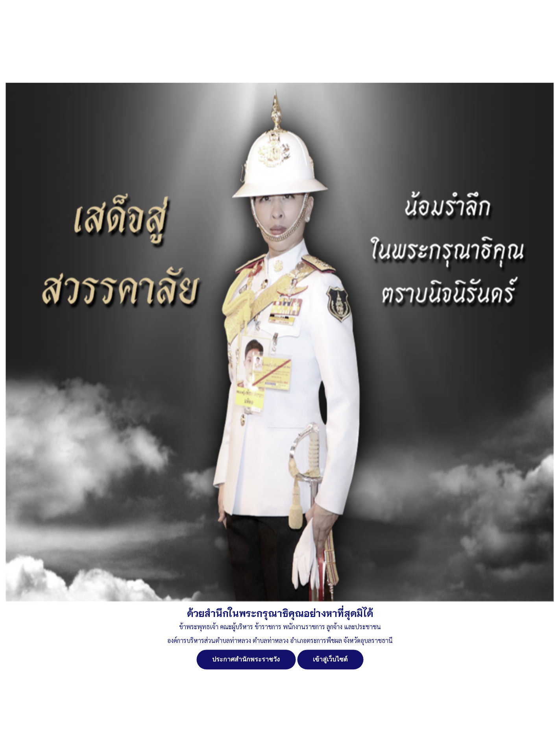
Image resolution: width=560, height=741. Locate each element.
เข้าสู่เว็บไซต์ (330, 659)
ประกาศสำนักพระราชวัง (246, 659)
